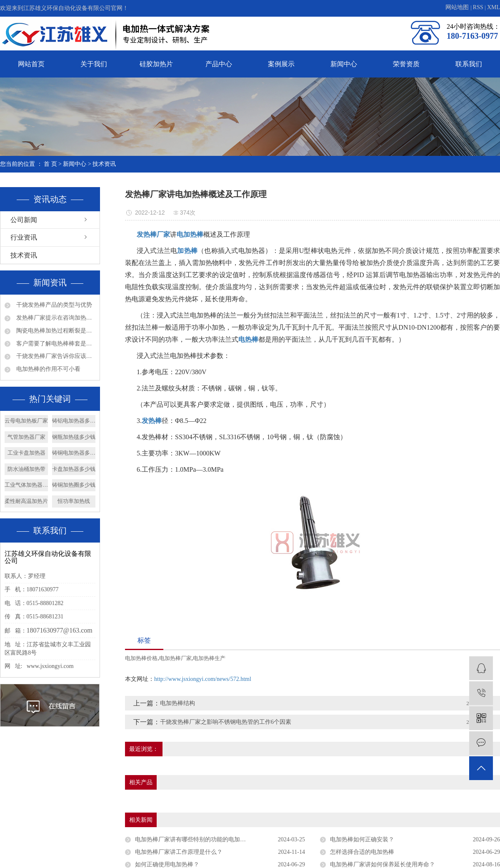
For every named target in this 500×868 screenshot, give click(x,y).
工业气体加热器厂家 (26, 485)
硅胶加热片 (156, 64)
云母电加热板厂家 (26, 421)
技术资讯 (104, 164)
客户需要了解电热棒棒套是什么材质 (55, 344)
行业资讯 (24, 237)
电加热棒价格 (141, 658)
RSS (478, 7)
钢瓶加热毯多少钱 (74, 437)
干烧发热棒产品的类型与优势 (53, 305)
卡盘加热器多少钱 (74, 469)
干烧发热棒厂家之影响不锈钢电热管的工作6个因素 (226, 722)
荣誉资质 (406, 64)
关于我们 (94, 64)
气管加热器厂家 (26, 437)
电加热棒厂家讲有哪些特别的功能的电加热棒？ (196, 839)
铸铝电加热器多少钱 (74, 421)
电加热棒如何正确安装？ (362, 839)
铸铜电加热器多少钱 (74, 453)
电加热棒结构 (177, 703)
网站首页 (31, 64)
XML (494, 7)
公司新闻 (24, 220)
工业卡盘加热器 (26, 453)
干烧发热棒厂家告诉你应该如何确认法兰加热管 (55, 356)
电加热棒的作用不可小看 (47, 369)
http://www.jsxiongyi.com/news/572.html (203, 679)
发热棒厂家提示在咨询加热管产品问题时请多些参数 (55, 318)
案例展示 (281, 64)
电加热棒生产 (209, 658)
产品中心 (219, 64)
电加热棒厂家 (175, 658)
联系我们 (469, 64)
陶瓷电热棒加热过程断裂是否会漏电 (55, 331)
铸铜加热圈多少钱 (74, 485)
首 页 (50, 164)
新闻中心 (344, 64)
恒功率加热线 (74, 501)
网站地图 (458, 7)
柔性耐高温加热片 (26, 501)
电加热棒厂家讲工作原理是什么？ (179, 852)
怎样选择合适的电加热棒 (362, 852)
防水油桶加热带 (26, 469)
